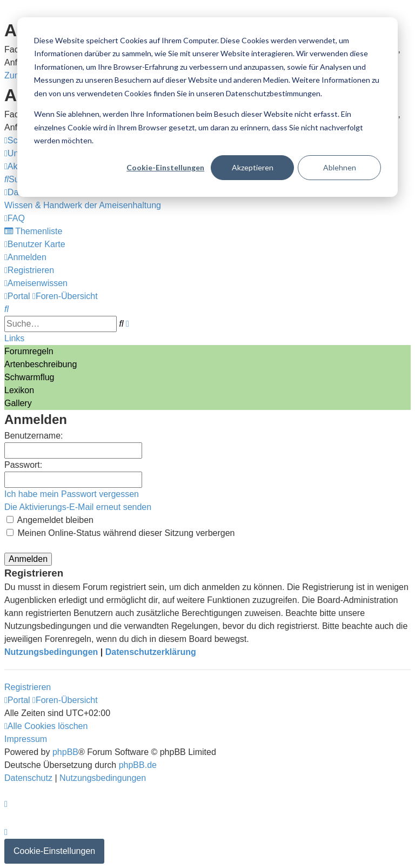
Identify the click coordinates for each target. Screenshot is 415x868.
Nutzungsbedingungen (51, 652)
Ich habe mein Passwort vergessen (72, 494)
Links (14, 338)
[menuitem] (83, 205)
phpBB (65, 752)
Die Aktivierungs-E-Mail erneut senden (78, 507)
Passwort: (23, 465)
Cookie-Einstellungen (165, 167)
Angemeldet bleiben (50, 520)
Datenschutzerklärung (151, 652)
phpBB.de (138, 765)
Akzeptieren (253, 167)
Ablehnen (340, 167)
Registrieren (28, 687)
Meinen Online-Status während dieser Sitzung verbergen (121, 533)
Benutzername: (34, 436)
